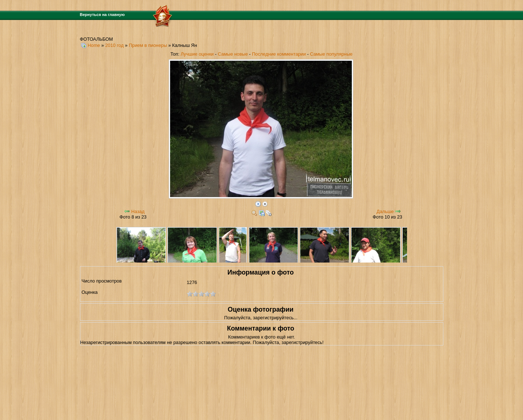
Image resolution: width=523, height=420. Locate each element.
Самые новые (233, 54)
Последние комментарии (279, 54)
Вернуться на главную (102, 15)
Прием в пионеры (148, 45)
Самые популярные (331, 54)
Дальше (385, 211)
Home (94, 45)
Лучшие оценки (197, 54)
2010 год (114, 45)
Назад (138, 211)
